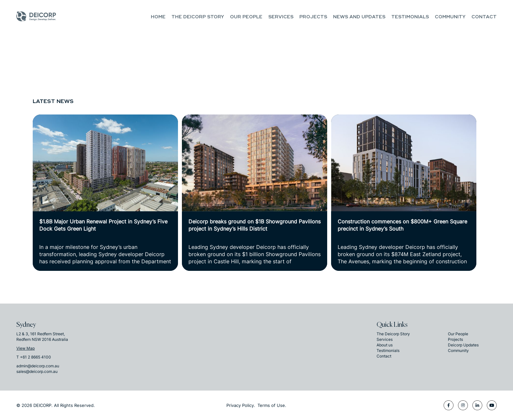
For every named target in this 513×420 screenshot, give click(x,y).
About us (385, 345)
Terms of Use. (272, 405)
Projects (313, 17)
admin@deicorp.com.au (38, 366)
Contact (484, 17)
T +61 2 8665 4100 (34, 357)
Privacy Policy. (241, 405)
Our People (246, 17)
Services (281, 17)
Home (158, 17)
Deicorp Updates (463, 345)
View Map (26, 348)
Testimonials (410, 17)
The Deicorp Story (198, 17)
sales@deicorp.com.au (37, 371)
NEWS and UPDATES (359, 17)
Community (450, 17)
